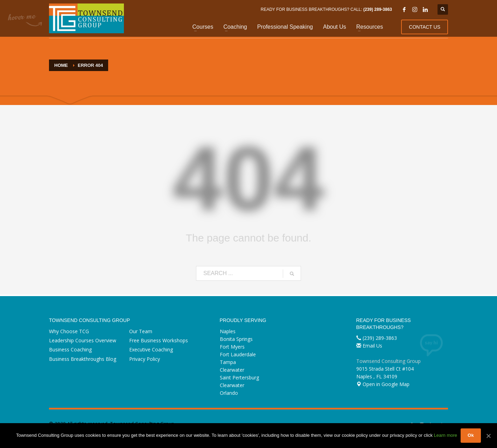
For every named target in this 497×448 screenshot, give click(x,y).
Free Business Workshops (159, 340)
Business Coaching (70, 349)
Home (61, 65)
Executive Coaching (151, 349)
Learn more (446, 435)
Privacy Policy (145, 359)
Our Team (141, 331)
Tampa (228, 362)
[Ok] (488, 436)
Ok (471, 435)
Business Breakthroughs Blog (83, 359)
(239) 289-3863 (378, 9)
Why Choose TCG (69, 331)
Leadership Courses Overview (83, 340)
